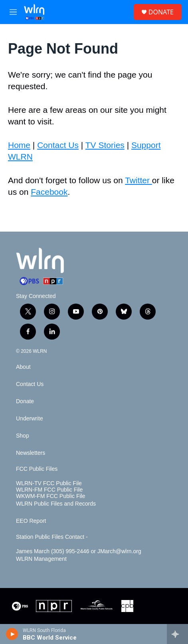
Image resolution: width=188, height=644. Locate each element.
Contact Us (58, 145)
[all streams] (177, 634)
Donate (25, 401)
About (23, 367)
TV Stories (105, 145)
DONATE (161, 12)
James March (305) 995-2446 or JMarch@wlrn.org (79, 551)
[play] (12, 634)
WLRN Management (41, 559)
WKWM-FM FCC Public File (50, 496)
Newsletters (31, 453)
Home (19, 145)
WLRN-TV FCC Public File (49, 483)
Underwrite (30, 419)
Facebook (49, 192)
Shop (23, 436)
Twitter (139, 180)
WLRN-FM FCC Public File (49, 490)
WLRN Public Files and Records (56, 504)
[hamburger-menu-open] (13, 12)
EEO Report (31, 521)
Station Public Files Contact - (52, 537)
